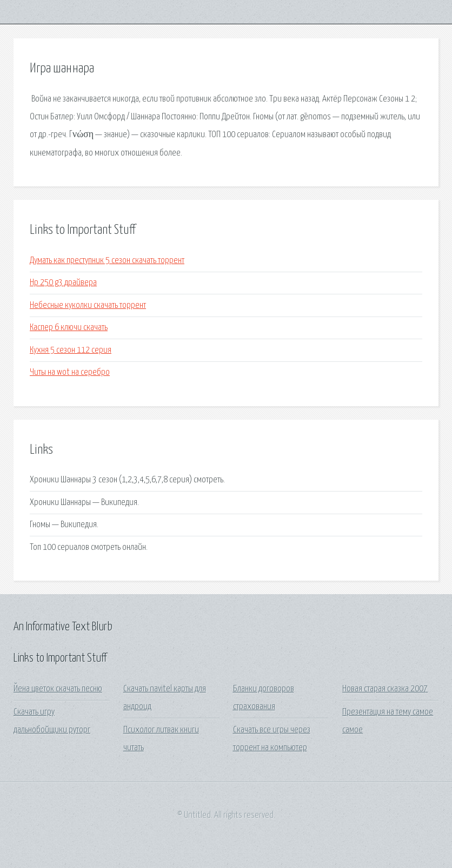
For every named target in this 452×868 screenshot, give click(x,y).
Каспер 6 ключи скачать (69, 328)
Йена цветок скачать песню (58, 689)
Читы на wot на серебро (70, 372)
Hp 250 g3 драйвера (63, 283)
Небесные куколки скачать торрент (88, 305)
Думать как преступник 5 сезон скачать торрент (107, 261)
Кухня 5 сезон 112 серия (71, 350)
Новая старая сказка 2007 (385, 689)
